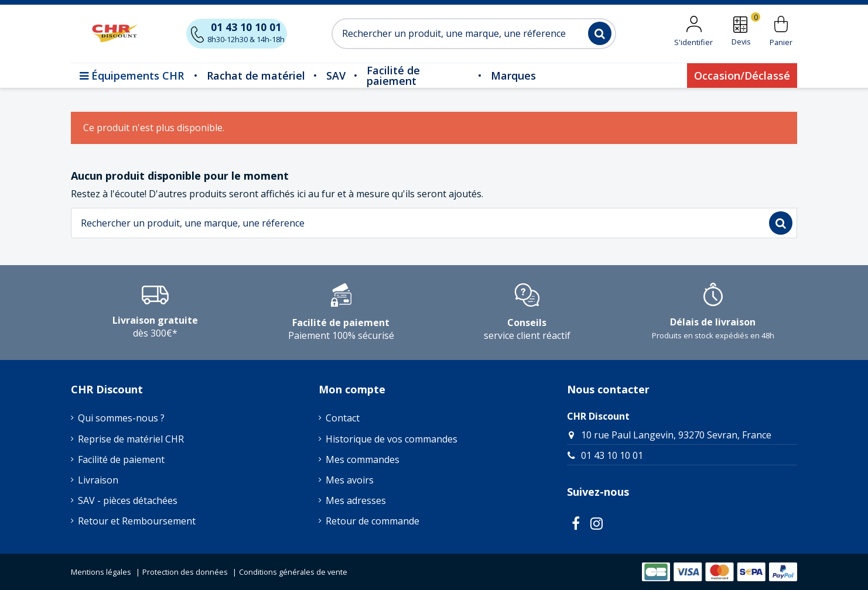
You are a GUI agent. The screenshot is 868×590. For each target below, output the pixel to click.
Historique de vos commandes (392, 439)
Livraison (98, 480)
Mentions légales (101, 572)
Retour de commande (373, 521)
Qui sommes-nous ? (121, 418)
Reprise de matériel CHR (131, 439)
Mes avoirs (350, 480)
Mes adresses (356, 500)
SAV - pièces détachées (128, 500)
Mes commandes (363, 459)
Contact (343, 418)
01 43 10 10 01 (612, 455)
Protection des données (185, 572)
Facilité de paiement (121, 459)
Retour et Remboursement (137, 521)
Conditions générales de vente (293, 572)
